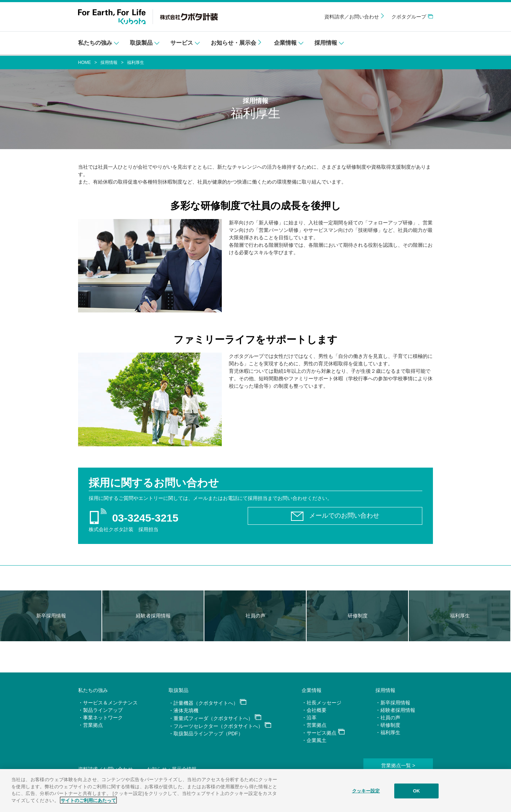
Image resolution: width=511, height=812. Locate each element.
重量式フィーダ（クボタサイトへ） (213, 718)
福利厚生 (390, 732)
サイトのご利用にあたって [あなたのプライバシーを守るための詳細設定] (88, 803)
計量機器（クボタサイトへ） (206, 703)
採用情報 (109, 62)
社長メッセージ (324, 703)
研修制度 (390, 725)
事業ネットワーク (103, 718)
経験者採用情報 (398, 710)
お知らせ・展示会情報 (172, 769)
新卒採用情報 (395, 703)
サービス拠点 (322, 733)
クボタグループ (409, 17)
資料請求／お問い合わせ (352, 17)
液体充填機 (186, 710)
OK (417, 793)
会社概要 (317, 710)
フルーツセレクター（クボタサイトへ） (218, 726)
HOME (84, 62)
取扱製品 (178, 690)
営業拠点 (93, 725)
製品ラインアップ (103, 710)
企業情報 (312, 690)
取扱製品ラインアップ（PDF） (208, 734)
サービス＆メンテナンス (110, 703)
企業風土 (317, 740)
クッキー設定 (366, 793)
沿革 (312, 718)
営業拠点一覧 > (398, 765)
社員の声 (390, 718)
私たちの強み (93, 690)
